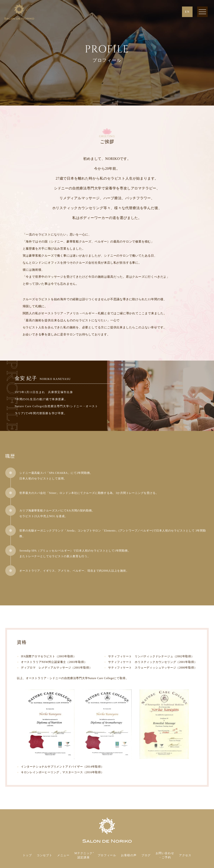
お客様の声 (129, 855)
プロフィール (107, 855)
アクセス (185, 855)
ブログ (146, 855)
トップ (27, 855)
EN (187, 12)
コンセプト (44, 855)
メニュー (63, 855)
